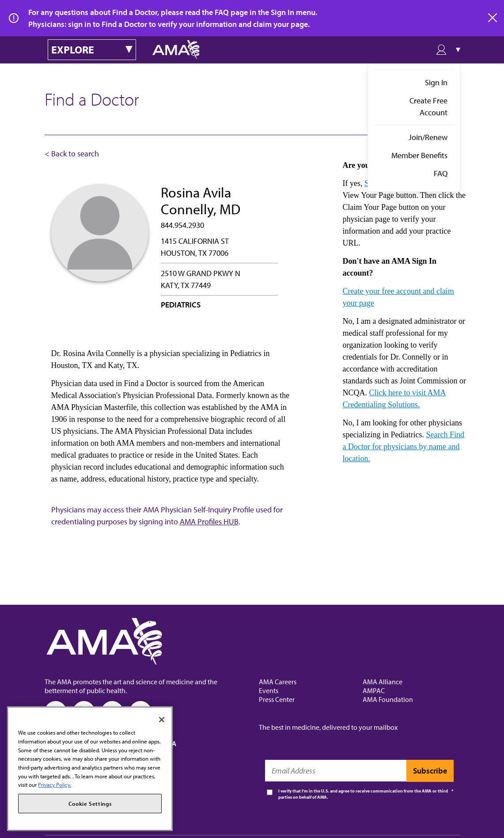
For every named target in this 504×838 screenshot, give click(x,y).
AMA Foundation (388, 699)
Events (269, 690)
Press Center (277, 699)
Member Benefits (419, 155)
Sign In (436, 82)
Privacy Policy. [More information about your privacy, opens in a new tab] (55, 785)
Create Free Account (428, 106)
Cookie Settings (90, 804)
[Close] (162, 720)
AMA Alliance (383, 682)
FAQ (441, 173)
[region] (90, 769)
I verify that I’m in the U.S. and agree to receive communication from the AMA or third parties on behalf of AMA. (363, 794)
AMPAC (374, 690)
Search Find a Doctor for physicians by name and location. (404, 447)
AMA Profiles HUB (209, 521)
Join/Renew (428, 137)
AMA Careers (278, 682)
